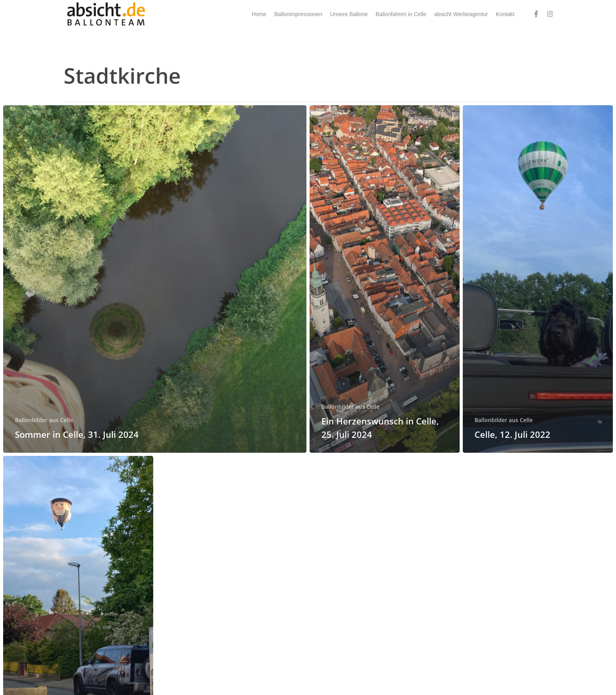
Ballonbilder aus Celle (44, 420)
